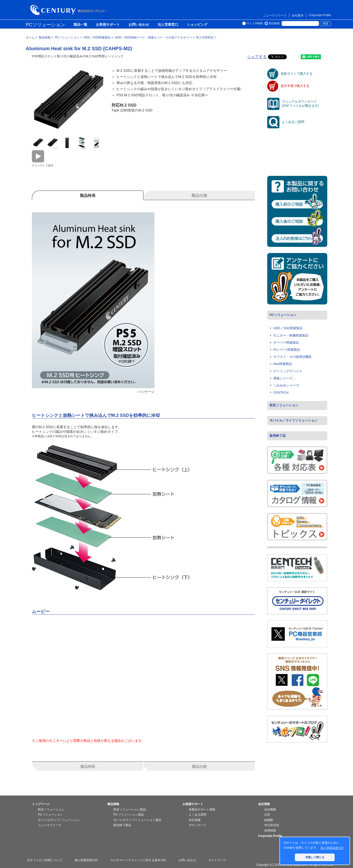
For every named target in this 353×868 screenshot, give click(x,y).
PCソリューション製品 (129, 815)
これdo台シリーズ (286, 385)
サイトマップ (217, 860)
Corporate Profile (320, 15)
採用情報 (270, 831)
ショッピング (197, 25)
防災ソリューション (284, 405)
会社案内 (298, 15)
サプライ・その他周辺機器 (292, 357)
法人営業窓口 (168, 25)
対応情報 (195, 820)
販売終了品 (278, 436)
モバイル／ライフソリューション (294, 420)
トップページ (41, 804)
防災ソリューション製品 (130, 809)
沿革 (267, 815)
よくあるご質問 (286, 122)
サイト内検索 (255, 23)
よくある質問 (198, 815)
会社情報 (264, 804)
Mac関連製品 (283, 364)
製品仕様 (199, 766)
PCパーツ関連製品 (287, 350)
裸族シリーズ (283, 378)
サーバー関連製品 (286, 343)
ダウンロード (198, 825)
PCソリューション (45, 25)
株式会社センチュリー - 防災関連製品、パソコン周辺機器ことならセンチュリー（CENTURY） (70, 10)
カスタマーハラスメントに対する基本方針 (138, 860)
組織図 (269, 820)
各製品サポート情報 (202, 809)
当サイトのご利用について (45, 860)
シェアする (257, 57)
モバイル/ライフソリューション (59, 820)
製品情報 (113, 804)
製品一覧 (80, 25)
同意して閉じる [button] (315, 857)
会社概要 (270, 809)
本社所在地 (272, 825)
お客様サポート (108, 25)
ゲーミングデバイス (288, 371)
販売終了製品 (122, 825)
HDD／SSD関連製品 (288, 328)
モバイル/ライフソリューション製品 (137, 820)
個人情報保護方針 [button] (332, 848)
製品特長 (88, 766)
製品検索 (274, 23)
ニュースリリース (275, 15)
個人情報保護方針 (86, 860)
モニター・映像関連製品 (291, 335)
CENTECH (281, 392)
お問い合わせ (139, 25)
